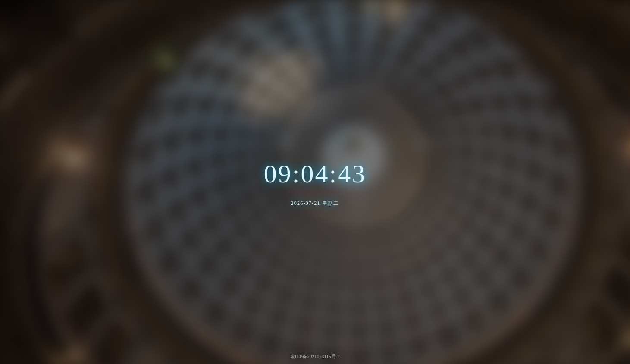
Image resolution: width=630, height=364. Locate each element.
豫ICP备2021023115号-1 (315, 356)
